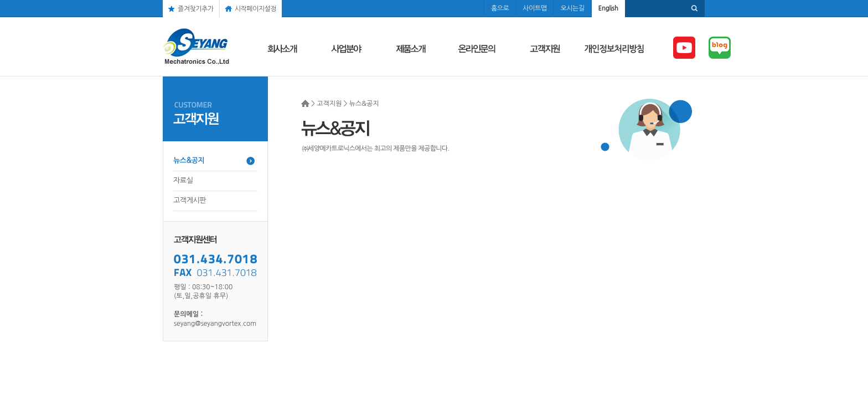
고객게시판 (190, 200)
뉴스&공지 (189, 160)
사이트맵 (534, 8)
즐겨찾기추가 (196, 9)
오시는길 (572, 8)
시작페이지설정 (255, 9)
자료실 (183, 180)
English (608, 8)
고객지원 (329, 104)
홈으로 (500, 8)
